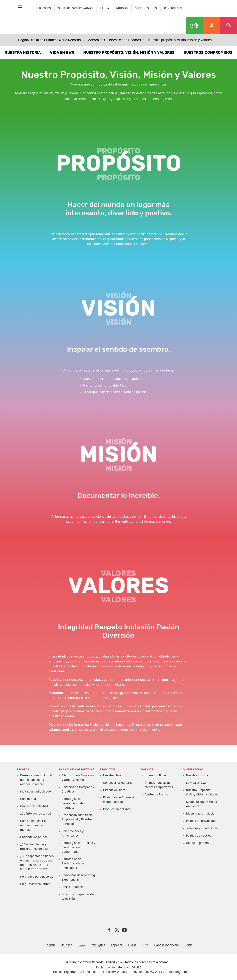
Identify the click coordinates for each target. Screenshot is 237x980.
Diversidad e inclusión (201, 814)
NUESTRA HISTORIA (23, 53)
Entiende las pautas (34, 837)
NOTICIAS (122, 8)
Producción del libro (117, 809)
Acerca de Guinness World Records (114, 40)
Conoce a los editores (118, 783)
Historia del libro (114, 790)
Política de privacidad (201, 821)
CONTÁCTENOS (173, 8)
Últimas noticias (155, 775)
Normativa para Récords (37, 877)
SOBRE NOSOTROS (146, 8)
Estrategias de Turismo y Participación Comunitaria (79, 847)
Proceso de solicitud (34, 806)
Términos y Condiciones (202, 828)
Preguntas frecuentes (35, 884)
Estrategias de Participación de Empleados (73, 864)
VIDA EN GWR (62, 53)
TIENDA (104, 8)
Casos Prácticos (73, 887)
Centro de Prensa (156, 795)
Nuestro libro (112, 775)
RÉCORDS (45, 8)
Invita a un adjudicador (36, 792)
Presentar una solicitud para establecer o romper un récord (36, 780)
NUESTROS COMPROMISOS (208, 53)
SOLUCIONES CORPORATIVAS (75, 8)
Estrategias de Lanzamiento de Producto (73, 803)
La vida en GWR (197, 783)
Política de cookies (199, 836)
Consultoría (28, 799)
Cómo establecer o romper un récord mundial (33, 825)
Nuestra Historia (197, 775)
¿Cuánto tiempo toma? (36, 814)
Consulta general (198, 843)
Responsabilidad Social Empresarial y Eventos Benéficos (78, 819)
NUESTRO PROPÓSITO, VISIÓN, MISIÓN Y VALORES (129, 53)
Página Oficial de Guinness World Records (49, 40)
